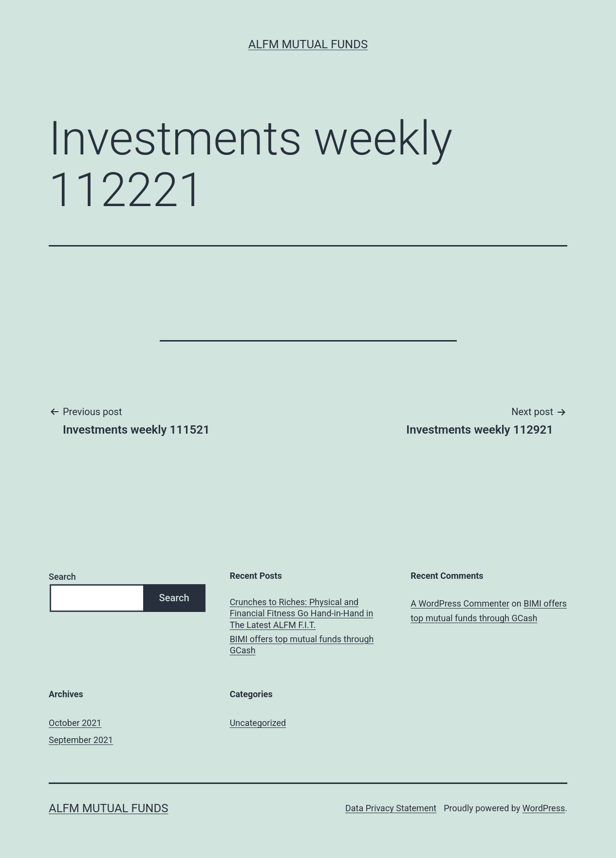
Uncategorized (258, 723)
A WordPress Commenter (460, 603)
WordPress (544, 808)
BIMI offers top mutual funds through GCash (302, 645)
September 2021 (81, 740)
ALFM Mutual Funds (308, 44)
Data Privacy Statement (391, 808)
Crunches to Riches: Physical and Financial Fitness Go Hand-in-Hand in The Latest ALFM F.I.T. (302, 613)
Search (62, 577)
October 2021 (75, 723)
